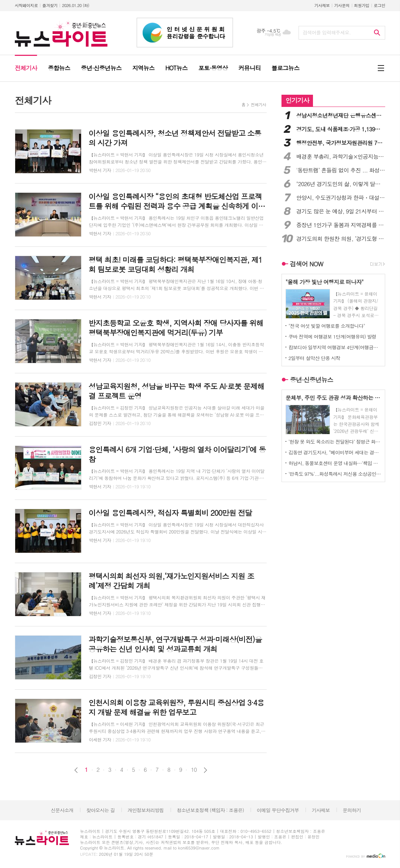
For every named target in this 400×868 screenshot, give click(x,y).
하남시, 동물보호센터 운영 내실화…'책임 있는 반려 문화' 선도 (335, 463)
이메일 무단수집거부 (278, 810)
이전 (76, 770)
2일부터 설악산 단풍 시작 (314, 358)
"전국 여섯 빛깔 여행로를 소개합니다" (327, 326)
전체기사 (258, 105)
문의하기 (352, 810)
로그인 (379, 5)
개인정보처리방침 (146, 810)
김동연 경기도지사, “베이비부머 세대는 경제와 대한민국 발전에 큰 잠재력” (335, 452)
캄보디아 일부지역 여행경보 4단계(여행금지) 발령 (335, 347)
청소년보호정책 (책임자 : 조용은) (210, 810)
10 (194, 770)
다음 (205, 770)
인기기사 (297, 100)
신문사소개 (62, 810)
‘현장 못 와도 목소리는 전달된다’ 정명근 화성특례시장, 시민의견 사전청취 (335, 442)
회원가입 (362, 5)
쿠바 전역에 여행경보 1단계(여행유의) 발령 (332, 337)
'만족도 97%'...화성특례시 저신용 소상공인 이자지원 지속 (335, 474)
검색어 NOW (306, 264)
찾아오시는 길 (101, 810)
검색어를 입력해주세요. (327, 32)
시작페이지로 (26, 5)
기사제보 (322, 5)
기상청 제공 (273, 35)
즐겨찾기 (50, 5)
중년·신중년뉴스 (312, 380)
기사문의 (342, 5)
